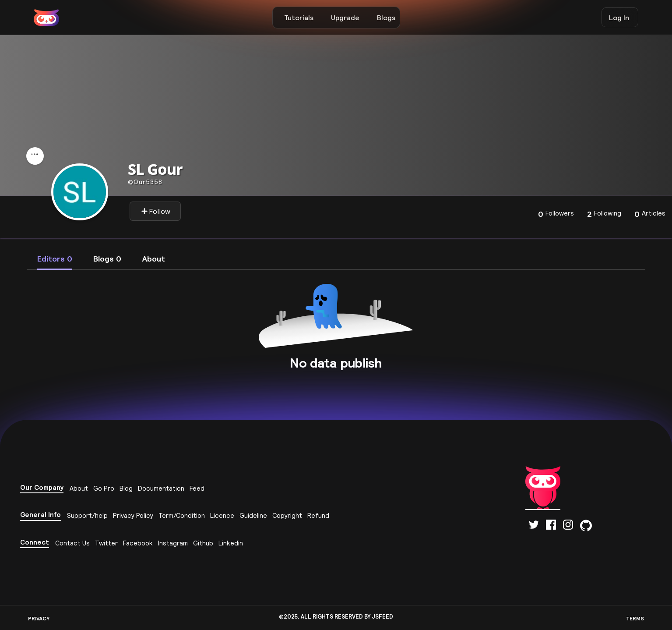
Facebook (138, 543)
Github (203, 543)
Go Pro (104, 488)
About (79, 488)
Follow (156, 211)
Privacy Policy (133, 515)
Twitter (106, 543)
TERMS (635, 618)
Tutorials (299, 18)
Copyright (287, 515)
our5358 (145, 182)
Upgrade (345, 18)
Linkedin (231, 543)
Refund (318, 515)
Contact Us (72, 543)
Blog (126, 488)
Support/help (87, 515)
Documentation (161, 488)
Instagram (173, 543)
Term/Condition (182, 515)
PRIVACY (39, 618)
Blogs (386, 18)
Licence (222, 515)
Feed (197, 488)
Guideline (253, 515)
